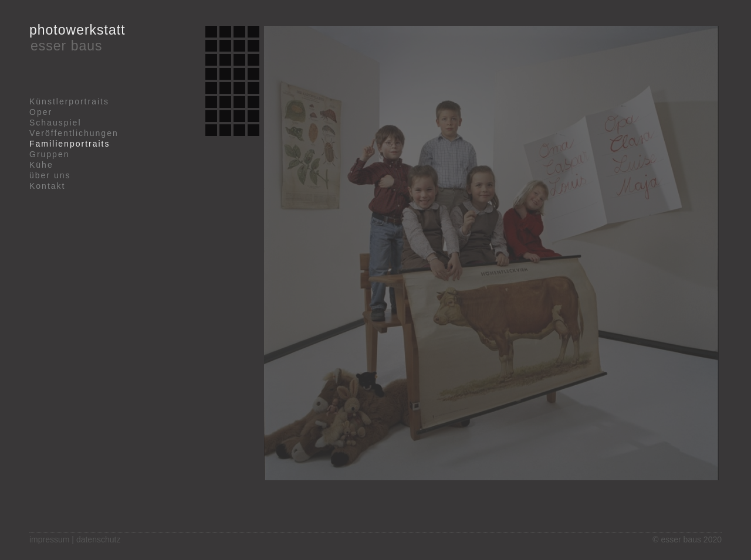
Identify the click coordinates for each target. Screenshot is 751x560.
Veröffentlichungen (74, 133)
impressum (49, 539)
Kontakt (47, 186)
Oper (41, 112)
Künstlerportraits (69, 101)
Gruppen (49, 154)
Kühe (41, 165)
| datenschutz (96, 539)
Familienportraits (70, 144)
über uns (50, 175)
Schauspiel (55, 123)
